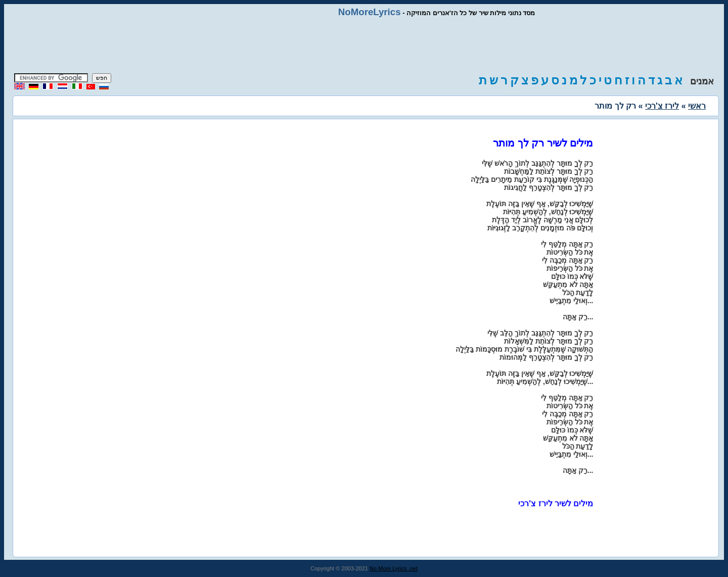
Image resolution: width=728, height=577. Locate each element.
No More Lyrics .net (394, 568)
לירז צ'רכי (662, 106)
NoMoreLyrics (370, 12)
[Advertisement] (364, 45)
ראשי (697, 106)
